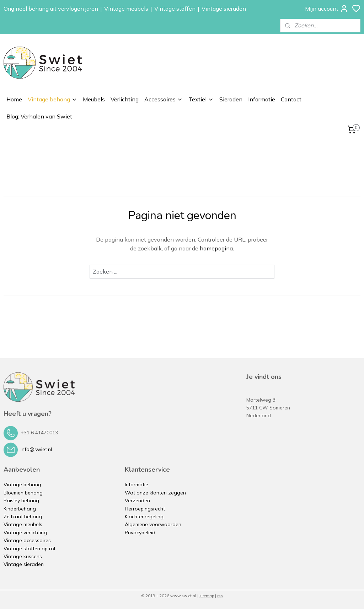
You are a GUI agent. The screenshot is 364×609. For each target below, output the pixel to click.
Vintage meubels (126, 9)
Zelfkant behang (23, 517)
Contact (291, 99)
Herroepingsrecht (145, 509)
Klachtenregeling (144, 517)
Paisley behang (21, 501)
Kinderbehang (20, 509)
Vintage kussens (23, 556)
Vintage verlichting (25, 533)
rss (220, 596)
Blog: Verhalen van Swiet (39, 116)
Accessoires (164, 99)
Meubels (94, 99)
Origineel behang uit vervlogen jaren (51, 9)
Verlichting (125, 99)
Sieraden (231, 99)
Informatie (262, 99)
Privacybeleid (140, 533)
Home (14, 99)
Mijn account (327, 9)
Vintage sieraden (224, 9)
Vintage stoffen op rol (29, 549)
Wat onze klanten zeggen (155, 493)
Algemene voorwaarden (153, 524)
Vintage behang (52, 99)
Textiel (201, 99)
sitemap (207, 596)
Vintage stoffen (175, 9)
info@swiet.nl (36, 449)
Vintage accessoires (27, 540)
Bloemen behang (23, 493)
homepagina (216, 248)
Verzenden (137, 501)
